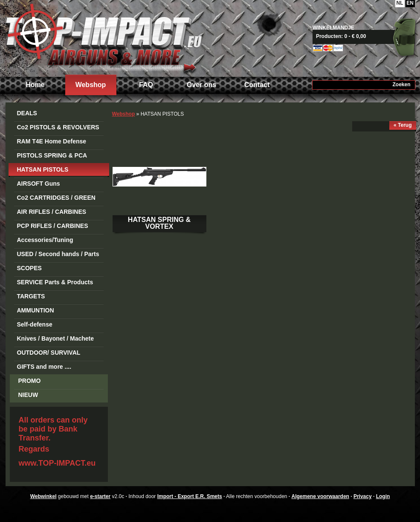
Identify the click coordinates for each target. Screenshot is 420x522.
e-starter (100, 496)
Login (383, 496)
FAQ (146, 85)
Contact (257, 85)
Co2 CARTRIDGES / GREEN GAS (56, 199)
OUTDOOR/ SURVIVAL (49, 353)
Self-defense (35, 324)
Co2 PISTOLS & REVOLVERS (58, 127)
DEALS (27, 113)
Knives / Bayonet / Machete (56, 338)
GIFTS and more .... (44, 367)
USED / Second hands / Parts (58, 254)
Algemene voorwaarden (320, 496)
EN (410, 3)
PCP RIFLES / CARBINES (53, 226)
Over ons (201, 85)
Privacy (363, 496)
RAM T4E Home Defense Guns (52, 143)
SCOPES (29, 268)
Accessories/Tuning (45, 240)
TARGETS (31, 296)
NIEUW (28, 395)
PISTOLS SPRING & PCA (52, 155)
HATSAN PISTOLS (43, 169)
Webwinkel (43, 496)
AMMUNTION (36, 310)
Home (35, 85)
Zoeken (401, 85)
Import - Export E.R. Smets (104, 37)
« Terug (403, 125)
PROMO (30, 381)
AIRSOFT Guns (39, 184)
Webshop (91, 85)
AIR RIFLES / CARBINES (52, 212)
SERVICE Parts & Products (55, 282)
